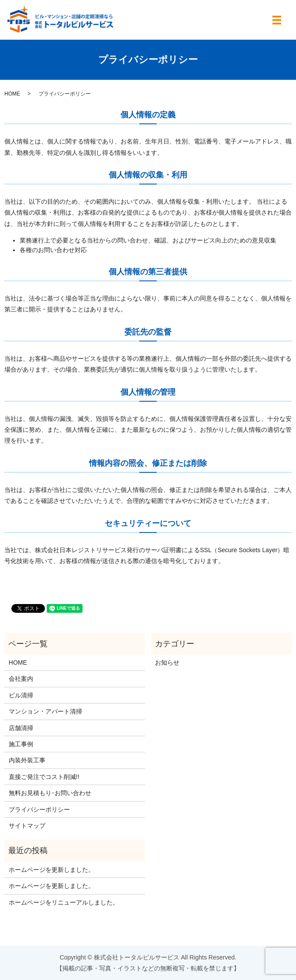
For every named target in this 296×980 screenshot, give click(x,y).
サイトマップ (27, 826)
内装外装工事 (27, 760)
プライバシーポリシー (39, 809)
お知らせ (167, 662)
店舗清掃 (21, 728)
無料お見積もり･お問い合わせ (50, 793)
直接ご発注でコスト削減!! (44, 777)
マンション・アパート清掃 (45, 711)
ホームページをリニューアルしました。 (64, 902)
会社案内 (21, 679)
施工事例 (21, 744)
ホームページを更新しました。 (52, 870)
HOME (12, 94)
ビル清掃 (21, 695)
